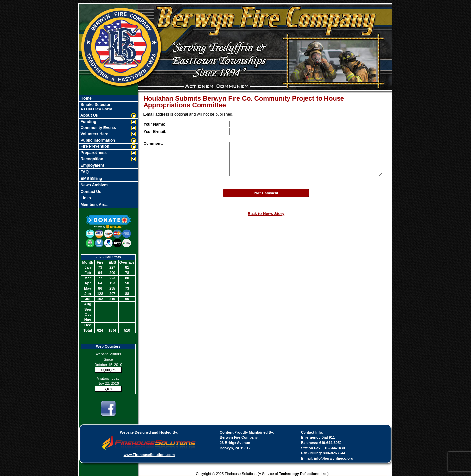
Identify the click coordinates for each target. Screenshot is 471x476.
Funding (88, 122)
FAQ (84, 172)
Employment (92, 165)
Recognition (91, 159)
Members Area (94, 205)
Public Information (97, 140)
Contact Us (90, 192)
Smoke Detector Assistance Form (96, 107)
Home (86, 98)
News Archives (94, 185)
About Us (89, 115)
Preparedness (93, 153)
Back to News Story (266, 214)
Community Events (98, 128)
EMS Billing (91, 178)
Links (85, 198)
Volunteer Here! (95, 134)
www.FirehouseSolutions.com (149, 455)
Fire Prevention (94, 146)
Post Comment (266, 193)
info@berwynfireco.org (334, 458)
